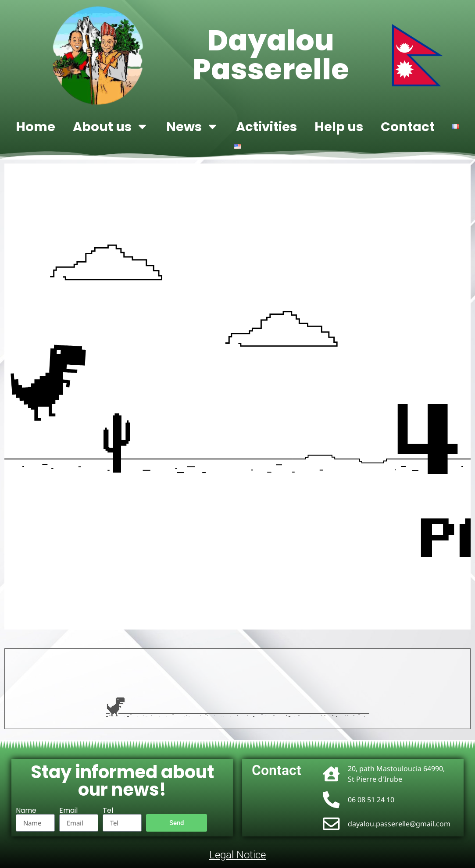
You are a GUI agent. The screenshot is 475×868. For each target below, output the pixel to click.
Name (26, 811)
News (193, 126)
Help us (339, 127)
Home (36, 127)
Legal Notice (237, 855)
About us (111, 126)
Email (68, 811)
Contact (408, 127)
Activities (266, 127)
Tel (108, 811)
